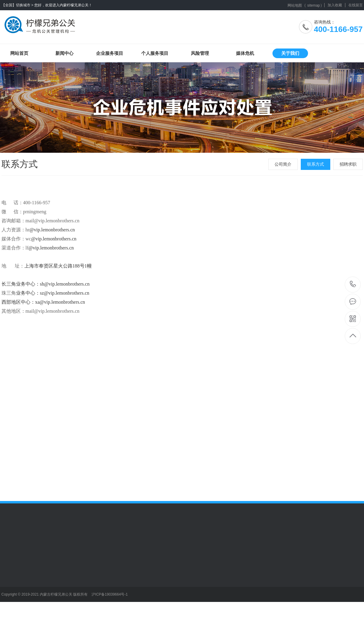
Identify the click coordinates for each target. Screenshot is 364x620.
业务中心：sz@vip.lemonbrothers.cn (53, 293)
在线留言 (356, 5)
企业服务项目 (110, 53)
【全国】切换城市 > (17, 5)
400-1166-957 (353, 285)
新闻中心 (64, 53)
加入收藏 (335, 5)
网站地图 (295, 5)
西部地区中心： (18, 302)
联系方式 (316, 164)
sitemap (313, 5)
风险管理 (200, 53)
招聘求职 (348, 164)
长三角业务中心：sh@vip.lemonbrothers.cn (46, 284)
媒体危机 (245, 53)
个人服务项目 (155, 53)
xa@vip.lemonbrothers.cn (60, 302)
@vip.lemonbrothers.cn (52, 230)
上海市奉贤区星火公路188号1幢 (58, 266)
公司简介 (283, 164)
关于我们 (290, 53)
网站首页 (19, 53)
